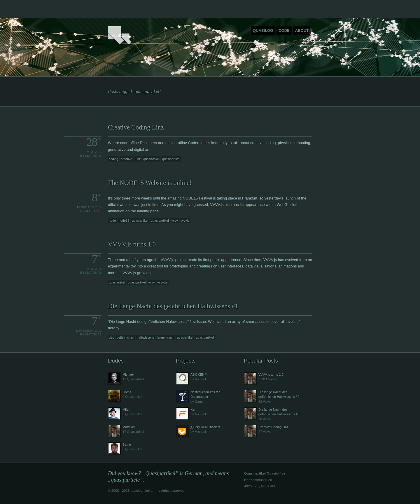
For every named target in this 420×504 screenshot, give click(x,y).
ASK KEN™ (199, 374)
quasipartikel (171, 159)
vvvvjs (185, 220)
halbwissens (146, 337)
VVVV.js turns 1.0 (132, 244)
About (302, 30)
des (111, 337)
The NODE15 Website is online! (150, 183)
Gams (127, 392)
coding (113, 159)
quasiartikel (151, 159)
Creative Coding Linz (136, 127)
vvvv (175, 220)
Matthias (129, 427)
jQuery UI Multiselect (205, 427)
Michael (128, 374)
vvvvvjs (163, 282)
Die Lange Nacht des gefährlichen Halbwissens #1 (173, 306)
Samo (127, 444)
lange (161, 337)
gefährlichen (125, 337)
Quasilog (263, 30)
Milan (126, 409)
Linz (138, 159)
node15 (124, 220)
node (112, 220)
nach (171, 337)
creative (126, 159)
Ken (193, 409)
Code (284, 30)
